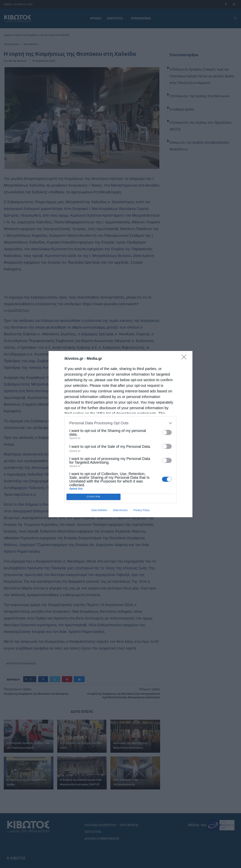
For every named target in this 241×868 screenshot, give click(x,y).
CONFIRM (94, 497)
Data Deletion (99, 510)
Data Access (120, 510)
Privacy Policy (142, 510)
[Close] (185, 358)
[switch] (167, 432)
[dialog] (120, 434)
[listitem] (120, 423)
